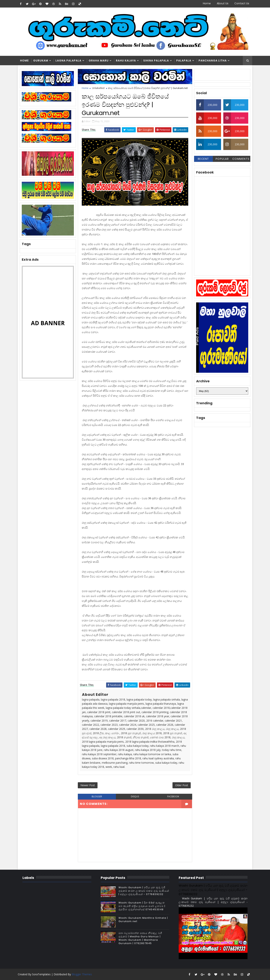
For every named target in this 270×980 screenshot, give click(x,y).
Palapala (184, 61)
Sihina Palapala (156, 61)
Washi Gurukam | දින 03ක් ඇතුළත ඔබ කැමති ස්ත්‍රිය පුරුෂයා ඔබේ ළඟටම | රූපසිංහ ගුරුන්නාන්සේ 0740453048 (142, 906)
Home (207, 3)
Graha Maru (99, 61)
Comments (241, 159)
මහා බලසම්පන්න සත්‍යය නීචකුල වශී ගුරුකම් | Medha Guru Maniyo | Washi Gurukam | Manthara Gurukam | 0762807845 (140, 938)
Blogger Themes (82, 974)
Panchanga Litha (213, 61)
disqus (135, 796)
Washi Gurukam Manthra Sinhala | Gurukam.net (143, 920)
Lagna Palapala (68, 61)
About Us (223, 3)
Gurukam (41, 61)
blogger (97, 796)
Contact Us (242, 3)
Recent (203, 159)
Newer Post (88, 785)
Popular (222, 159)
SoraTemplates (41, 974)
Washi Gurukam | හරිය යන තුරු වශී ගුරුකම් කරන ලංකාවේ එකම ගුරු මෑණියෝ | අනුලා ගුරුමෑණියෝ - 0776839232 (144, 891)
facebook (173, 796)
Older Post (182, 785)
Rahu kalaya (126, 61)
